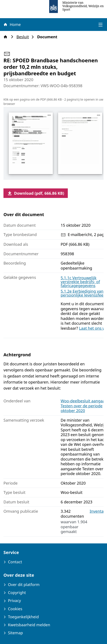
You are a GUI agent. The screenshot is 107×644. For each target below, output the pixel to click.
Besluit (24, 37)
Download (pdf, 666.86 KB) (36, 193)
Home (12, 24)
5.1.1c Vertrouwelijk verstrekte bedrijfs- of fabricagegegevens (80, 282)
